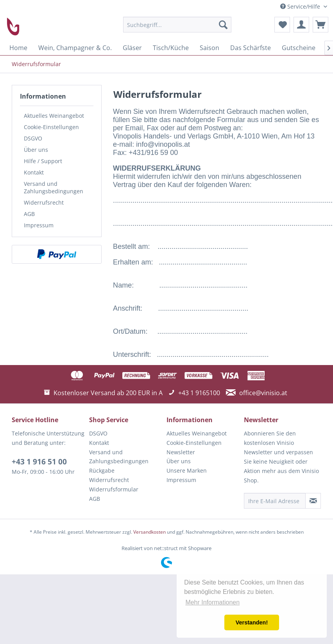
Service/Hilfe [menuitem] (301, 6)
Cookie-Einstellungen (51, 127)
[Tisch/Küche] (171, 48)
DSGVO (33, 138)
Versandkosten (149, 532)
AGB (29, 214)
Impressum (39, 225)
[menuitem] (177, 25)
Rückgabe (102, 470)
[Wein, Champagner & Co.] (75, 48)
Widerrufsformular (114, 489)
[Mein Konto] (301, 25)
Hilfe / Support (43, 161)
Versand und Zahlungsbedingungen (54, 187)
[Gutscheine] (299, 48)
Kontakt (34, 172)
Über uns (36, 150)
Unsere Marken (187, 470)
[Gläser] (132, 48)
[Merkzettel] (282, 25)
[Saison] (209, 48)
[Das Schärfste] (251, 48)
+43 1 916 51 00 (39, 462)
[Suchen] (223, 25)
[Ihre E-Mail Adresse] (275, 501)
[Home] (18, 48)
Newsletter (181, 452)
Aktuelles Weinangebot (54, 116)
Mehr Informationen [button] (212, 602)
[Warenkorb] (320, 25)
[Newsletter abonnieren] (313, 501)
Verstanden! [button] (252, 622)
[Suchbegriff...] (177, 25)
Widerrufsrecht (44, 202)
